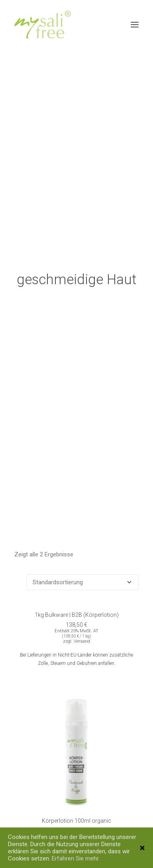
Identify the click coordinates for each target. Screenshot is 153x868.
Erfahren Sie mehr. (76, 858)
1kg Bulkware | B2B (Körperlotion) (77, 605)
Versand (82, 631)
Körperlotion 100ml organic (76, 811)
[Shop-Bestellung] (82, 572)
